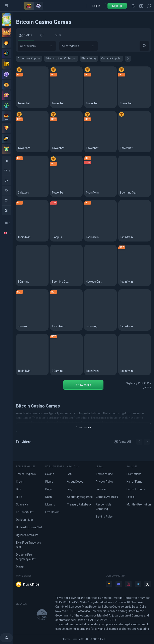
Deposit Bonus (136, 489)
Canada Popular (111, 58)
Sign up (117, 6)
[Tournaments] (6, 149)
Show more (83, 385)
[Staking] (6, 64)
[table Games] (6, 200)
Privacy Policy (104, 482)
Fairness (101, 489)
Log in (96, 6)
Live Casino (52, 512)
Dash (49, 497)
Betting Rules (104, 517)
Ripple (49, 482)
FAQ (70, 474)
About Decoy (75, 482)
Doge (49, 489)
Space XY (22, 504)
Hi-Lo (19, 497)
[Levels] (6, 74)
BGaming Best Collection (61, 58)
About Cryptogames (80, 497)
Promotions (134, 474)
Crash (20, 482)
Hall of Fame (134, 482)
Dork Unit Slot (25, 520)
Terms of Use (104, 474)
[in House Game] (6, 171)
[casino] (6, 210)
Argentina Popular (29, 58)
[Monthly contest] (6, 128)
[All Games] (6, 161)
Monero (50, 504)
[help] (6, 638)
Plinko (20, 567)
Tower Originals (26, 474)
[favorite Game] (6, 181)
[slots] (6, 191)
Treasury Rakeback (79, 504)
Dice (19, 489)
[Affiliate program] (6, 106)
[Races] (6, 139)
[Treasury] (6, 95)
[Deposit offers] (6, 43)
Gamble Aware (107, 497)
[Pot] (6, 85)
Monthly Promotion (139, 504)
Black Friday (89, 58)
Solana (50, 474)
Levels (131, 497)
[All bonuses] (6, 116)
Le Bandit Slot (25, 512)
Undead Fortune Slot (29, 527)
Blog (70, 489)
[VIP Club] (6, 33)
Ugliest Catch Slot (27, 535)
